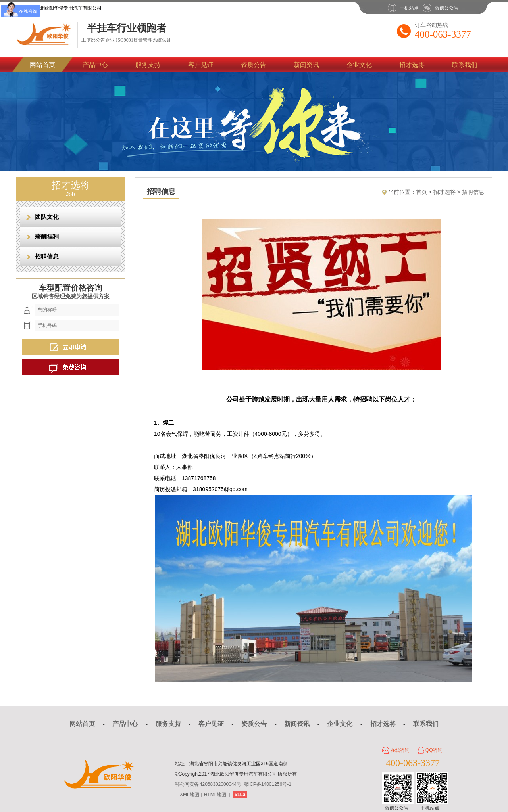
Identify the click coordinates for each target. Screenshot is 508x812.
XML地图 (190, 795)
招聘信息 (47, 256)
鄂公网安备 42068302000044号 (208, 784)
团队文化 (47, 217)
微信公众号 (446, 8)
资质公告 (254, 65)
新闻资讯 (306, 65)
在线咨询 (400, 750)
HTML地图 (215, 795)
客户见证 (201, 65)
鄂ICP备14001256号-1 (267, 784)
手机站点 (409, 8)
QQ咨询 (434, 750)
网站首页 (42, 65)
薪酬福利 (47, 237)
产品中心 (95, 65)
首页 (421, 192)
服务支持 (148, 65)
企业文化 (359, 65)
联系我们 (465, 65)
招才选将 (412, 65)
